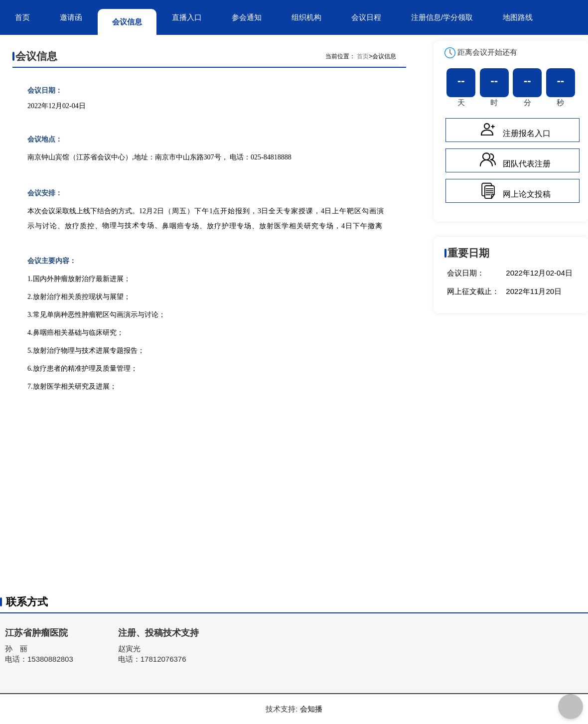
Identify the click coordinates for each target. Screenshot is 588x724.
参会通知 (247, 17)
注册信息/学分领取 (442, 17)
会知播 (311, 709)
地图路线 (518, 17)
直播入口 (187, 17)
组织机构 (306, 17)
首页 (22, 17)
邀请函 (71, 17)
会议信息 (127, 22)
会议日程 (366, 17)
